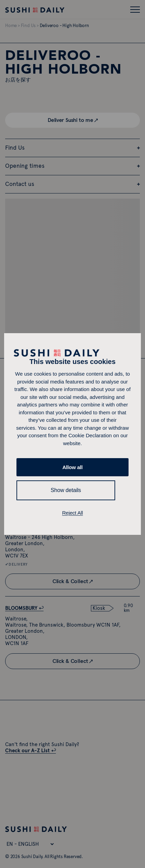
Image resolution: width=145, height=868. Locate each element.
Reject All (72, 513)
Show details (66, 490)
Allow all (72, 467)
